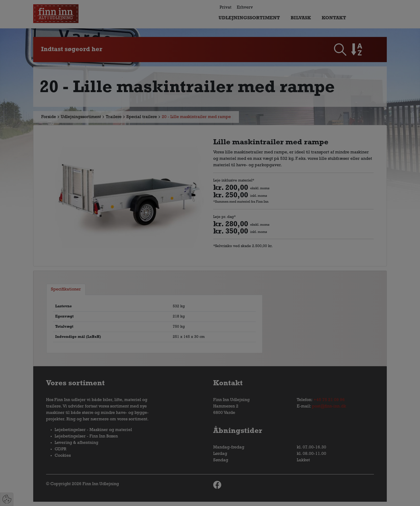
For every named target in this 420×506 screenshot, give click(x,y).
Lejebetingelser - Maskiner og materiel (93, 430)
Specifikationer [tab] (66, 289)
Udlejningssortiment (249, 18)
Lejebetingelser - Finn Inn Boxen (86, 436)
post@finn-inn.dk (329, 406)
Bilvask (301, 18)
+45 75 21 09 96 (329, 400)
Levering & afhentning (76, 443)
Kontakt (334, 18)
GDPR (61, 449)
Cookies (63, 456)
